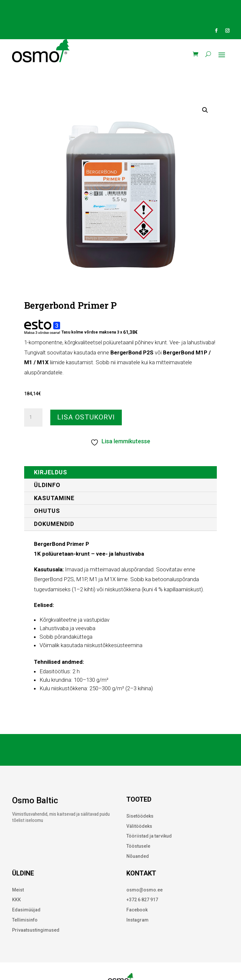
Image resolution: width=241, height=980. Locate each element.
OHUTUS (47, 511)
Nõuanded (138, 856)
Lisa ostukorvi (86, 417)
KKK (16, 900)
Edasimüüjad (26, 910)
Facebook (137, 910)
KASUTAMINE (54, 498)
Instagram (137, 920)
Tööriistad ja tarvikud (149, 836)
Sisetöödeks (140, 816)
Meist (18, 890)
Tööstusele (138, 846)
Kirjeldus (51, 472)
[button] (205, 110)
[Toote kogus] (33, 417)
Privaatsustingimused (36, 930)
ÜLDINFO (47, 485)
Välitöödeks (139, 826)
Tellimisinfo (25, 920)
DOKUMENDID (54, 524)
